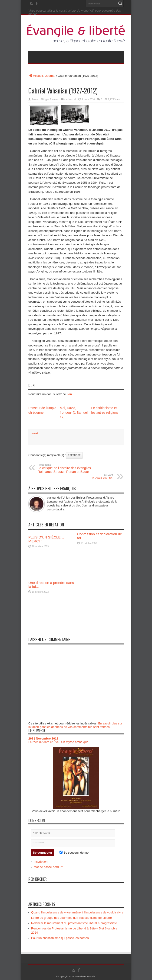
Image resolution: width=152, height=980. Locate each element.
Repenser (74, 455)
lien (69, 394)
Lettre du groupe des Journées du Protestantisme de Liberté (71, 918)
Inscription (41, 862)
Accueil (36, 76)
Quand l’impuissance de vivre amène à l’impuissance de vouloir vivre (77, 912)
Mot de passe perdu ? (48, 867)
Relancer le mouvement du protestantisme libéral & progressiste (74, 923)
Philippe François (50, 99)
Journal (50, 76)
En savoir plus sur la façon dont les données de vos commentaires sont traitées (75, 725)
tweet (34, 433)
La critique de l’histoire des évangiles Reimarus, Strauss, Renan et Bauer (66, 468)
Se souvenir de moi (74, 853)
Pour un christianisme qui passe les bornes (60, 938)
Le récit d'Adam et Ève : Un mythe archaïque (58, 742)
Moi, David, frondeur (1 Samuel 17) (74, 413)
